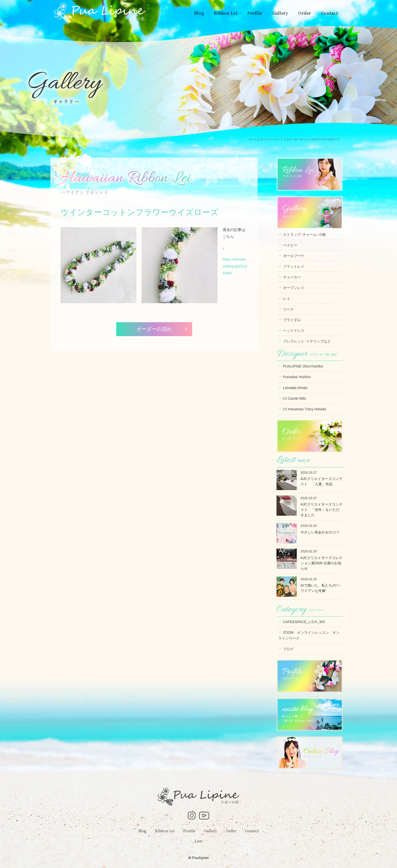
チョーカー (292, 277)
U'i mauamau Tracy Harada (305, 409)
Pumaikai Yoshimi (297, 377)
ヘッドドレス (294, 331)
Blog (143, 831)
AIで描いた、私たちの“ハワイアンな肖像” (321, 588)
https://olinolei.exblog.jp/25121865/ (235, 266)
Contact (252, 831)
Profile (189, 831)
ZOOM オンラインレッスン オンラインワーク (309, 635)
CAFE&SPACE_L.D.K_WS (304, 622)
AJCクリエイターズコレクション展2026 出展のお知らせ (322, 563)
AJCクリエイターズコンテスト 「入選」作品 (322, 481)
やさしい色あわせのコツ (320, 532)
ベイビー (290, 245)
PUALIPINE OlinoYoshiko (303, 366)
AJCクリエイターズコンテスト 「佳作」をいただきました (322, 510)
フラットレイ (294, 266)
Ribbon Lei (165, 831)
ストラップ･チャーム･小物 (304, 235)
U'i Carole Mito (295, 398)
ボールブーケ (294, 256)
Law (199, 841)
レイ (287, 299)
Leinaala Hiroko (295, 388)
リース (288, 309)
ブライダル (292, 320)
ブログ (288, 649)
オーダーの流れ (154, 329)
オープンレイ (294, 288)
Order (231, 831)
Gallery (211, 831)
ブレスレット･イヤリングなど (307, 341)
